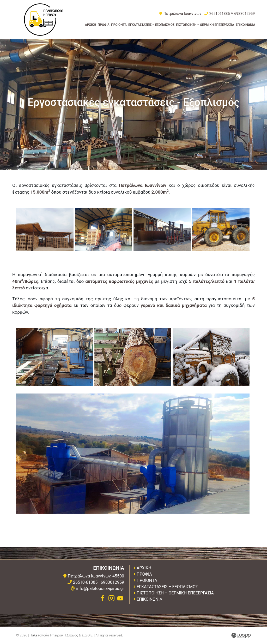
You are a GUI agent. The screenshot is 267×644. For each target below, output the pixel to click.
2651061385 (220, 14)
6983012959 (244, 14)
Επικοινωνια (245, 25)
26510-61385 (85, 582)
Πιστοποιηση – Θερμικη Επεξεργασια (205, 25)
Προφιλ (104, 25)
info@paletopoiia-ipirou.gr (100, 589)
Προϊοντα (119, 25)
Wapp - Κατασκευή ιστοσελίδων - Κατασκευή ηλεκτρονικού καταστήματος (241, 636)
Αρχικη (91, 25)
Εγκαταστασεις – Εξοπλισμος (151, 25)
